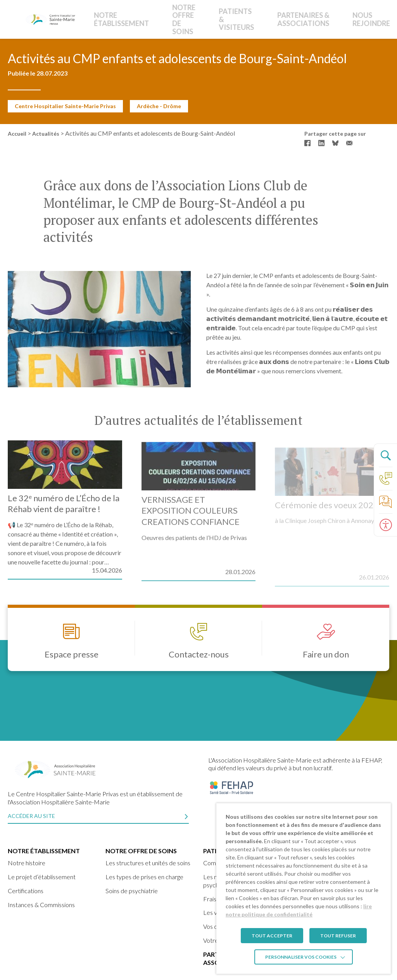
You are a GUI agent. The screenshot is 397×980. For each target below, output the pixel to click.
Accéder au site (31, 816)
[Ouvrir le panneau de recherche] (385, 455)
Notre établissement (115, 19)
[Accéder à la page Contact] (385, 478)
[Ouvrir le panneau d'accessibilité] (385, 525)
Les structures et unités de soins (148, 863)
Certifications (26, 891)
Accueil (17, 134)
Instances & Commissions (41, 905)
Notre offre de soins (157, 19)
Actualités (46, 134)
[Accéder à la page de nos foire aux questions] (385, 502)
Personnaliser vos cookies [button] (301, 957)
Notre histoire (27, 863)
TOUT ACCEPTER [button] (272, 936)
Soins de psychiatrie (132, 891)
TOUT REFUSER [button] (338, 936)
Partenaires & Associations (252, 19)
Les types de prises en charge (144, 877)
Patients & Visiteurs (204, 19)
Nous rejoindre (304, 19)
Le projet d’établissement (42, 877)
